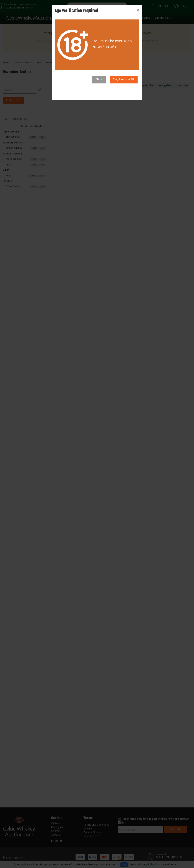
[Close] (138, 10)
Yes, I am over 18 (124, 79)
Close (99, 79)
